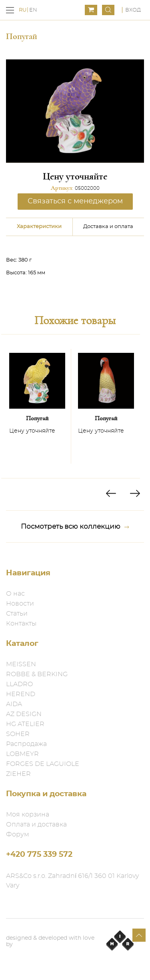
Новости (20, 604)
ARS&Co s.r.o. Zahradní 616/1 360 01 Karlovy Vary (72, 881)
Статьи (17, 614)
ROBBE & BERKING (37, 674)
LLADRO (19, 684)
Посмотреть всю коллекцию (75, 527)
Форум (18, 834)
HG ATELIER (25, 724)
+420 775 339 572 (39, 855)
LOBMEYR (22, 754)
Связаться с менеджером (75, 201)
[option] (37, 406)
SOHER (18, 734)
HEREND (21, 694)
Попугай (37, 418)
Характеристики (39, 227)
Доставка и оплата (108, 227)
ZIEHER (18, 774)
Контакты (21, 624)
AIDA (14, 704)
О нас (15, 594)
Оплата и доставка (36, 825)
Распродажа (26, 744)
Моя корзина (28, 815)
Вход (133, 10)
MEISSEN (21, 664)
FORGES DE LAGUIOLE (43, 764)
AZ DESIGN (24, 714)
